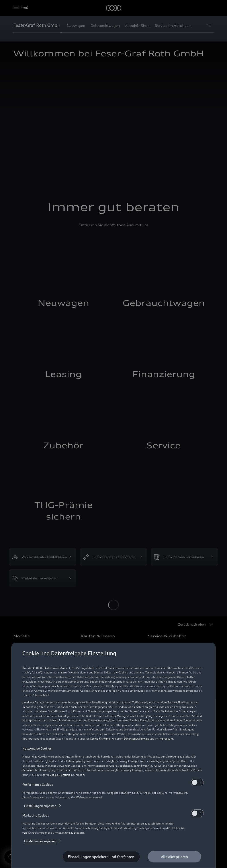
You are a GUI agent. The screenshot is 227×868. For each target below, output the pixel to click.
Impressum (166, 739)
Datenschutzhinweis (136, 739)
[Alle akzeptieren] (174, 857)
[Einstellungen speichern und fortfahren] (101, 857)
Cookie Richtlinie (100, 739)
